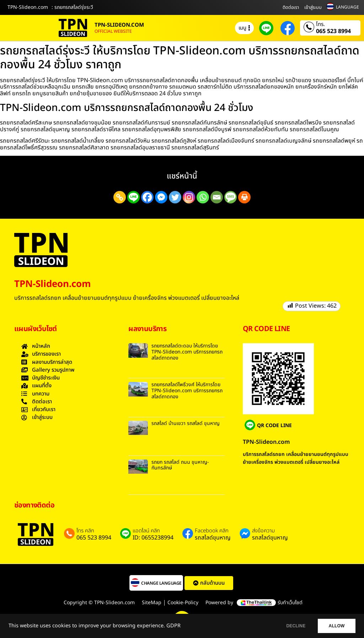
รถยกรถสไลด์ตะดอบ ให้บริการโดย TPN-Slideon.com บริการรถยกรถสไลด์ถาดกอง (187, 352)
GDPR (173, 626)
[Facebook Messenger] (161, 197)
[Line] (133, 197)
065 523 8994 (333, 31)
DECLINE (291, 626)
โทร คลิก (85, 531)
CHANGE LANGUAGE (161, 583)
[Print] (244, 197)
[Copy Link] (120, 197)
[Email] (217, 197)
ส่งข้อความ (263, 531)
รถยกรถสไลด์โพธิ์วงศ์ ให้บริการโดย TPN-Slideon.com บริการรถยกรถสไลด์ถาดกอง (187, 391)
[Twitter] (175, 197)
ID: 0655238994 (153, 538)
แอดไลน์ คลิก (146, 531)
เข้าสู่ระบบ (313, 7)
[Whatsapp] (203, 197)
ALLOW (335, 626)
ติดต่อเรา (291, 7)
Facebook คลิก (212, 531)
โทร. (320, 25)
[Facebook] (147, 197)
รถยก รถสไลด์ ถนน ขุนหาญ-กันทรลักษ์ (180, 465)
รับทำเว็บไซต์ (290, 603)
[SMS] (231, 197)
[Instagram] (189, 197)
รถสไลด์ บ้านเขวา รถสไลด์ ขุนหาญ (186, 423)
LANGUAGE (347, 7)
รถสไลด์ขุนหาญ (213, 538)
